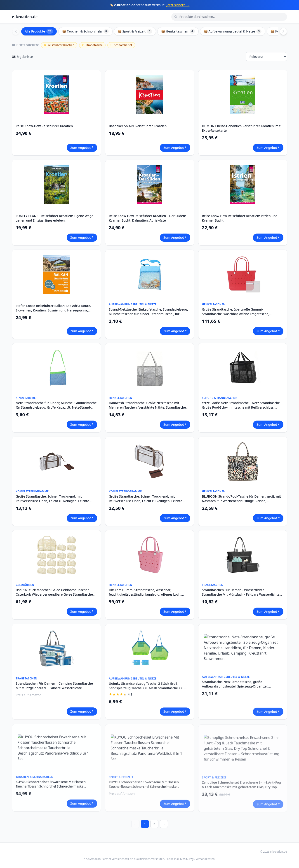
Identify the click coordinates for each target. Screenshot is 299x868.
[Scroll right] (283, 31)
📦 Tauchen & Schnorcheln (85, 31)
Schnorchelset (121, 45)
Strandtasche (92, 45)
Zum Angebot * (82, 148)
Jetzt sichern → (178, 5)
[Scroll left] (16, 31)
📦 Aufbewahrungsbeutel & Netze (233, 31)
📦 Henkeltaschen (178, 31)
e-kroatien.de (25, 17)
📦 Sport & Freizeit (135, 31)
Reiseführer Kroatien (59, 45)
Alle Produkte (39, 31)
